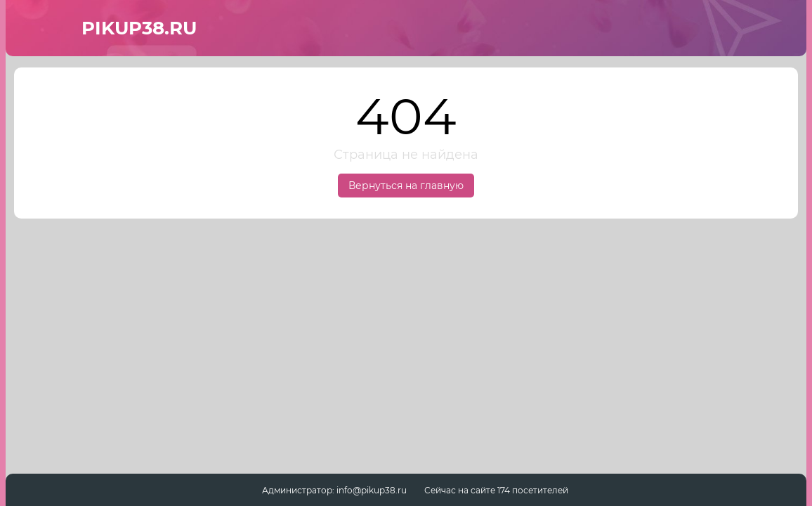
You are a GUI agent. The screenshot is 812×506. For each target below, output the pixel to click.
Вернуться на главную (406, 186)
